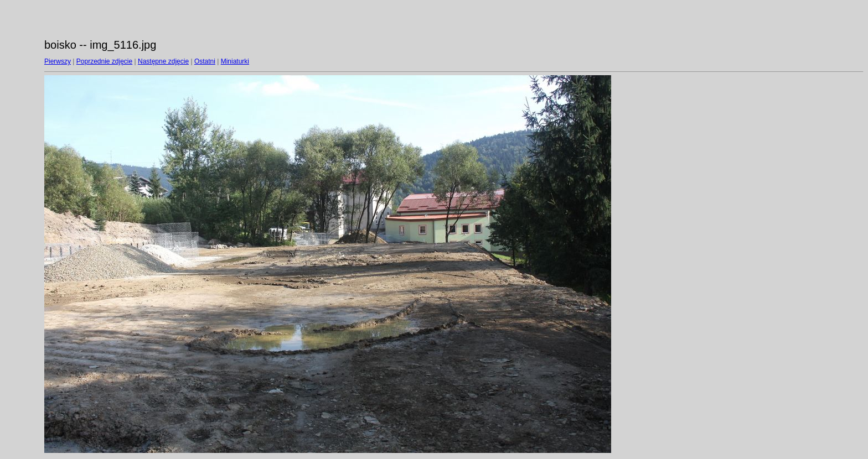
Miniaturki (235, 61)
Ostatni (205, 61)
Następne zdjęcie (163, 61)
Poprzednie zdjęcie (104, 61)
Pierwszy (58, 61)
